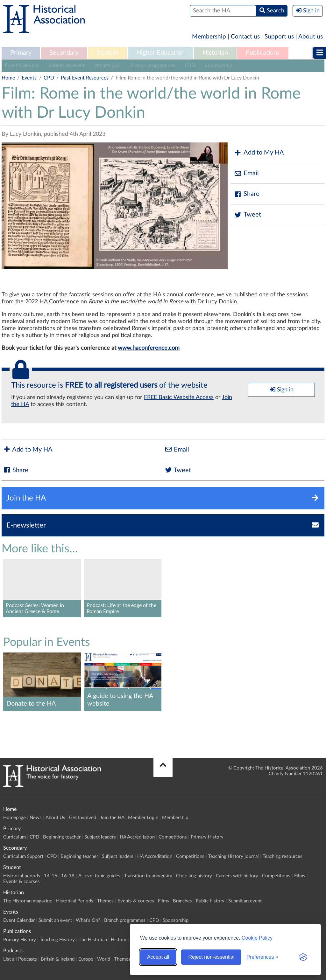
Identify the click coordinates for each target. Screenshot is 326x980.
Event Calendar (22, 66)
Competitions (173, 837)
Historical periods (22, 876)
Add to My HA (259, 153)
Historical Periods (75, 901)
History (119, 940)
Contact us (245, 37)
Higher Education (160, 53)
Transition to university (148, 876)
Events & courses (21, 882)
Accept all (158, 957)
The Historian (93, 940)
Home (8, 78)
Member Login (143, 818)
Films (300, 876)
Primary (21, 53)
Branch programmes (153, 66)
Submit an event (67, 66)
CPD (190, 66)
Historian (215, 53)
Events (29, 78)
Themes (105, 901)
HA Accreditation (137, 837)
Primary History (207, 837)
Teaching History (57, 940)
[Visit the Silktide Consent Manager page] (303, 957)
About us (311, 37)
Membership (209, 37)
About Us (55, 818)
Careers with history (237, 876)
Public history (210, 901)
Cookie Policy (257, 938)
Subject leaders (100, 837)
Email (246, 173)
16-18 (68, 876)
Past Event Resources (85, 78)
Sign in (282, 390)
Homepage (14, 818)
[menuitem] (21, 53)
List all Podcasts (20, 959)
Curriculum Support (23, 856)
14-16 (51, 876)
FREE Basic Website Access (179, 397)
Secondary (64, 53)
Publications (263, 53)
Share (247, 194)
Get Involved (83, 818)
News (36, 818)
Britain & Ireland (58, 959)
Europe (86, 959)
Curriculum (14, 837)
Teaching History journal (234, 856)
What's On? (107, 66)
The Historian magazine (28, 901)
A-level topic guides (99, 876)
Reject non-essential (211, 957)
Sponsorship (219, 66)
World (104, 959)
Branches (182, 901)
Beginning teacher (62, 837)
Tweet (248, 215)
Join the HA (112, 818)
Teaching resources (283, 856)
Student (107, 53)
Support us (279, 37)
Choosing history (194, 876)
